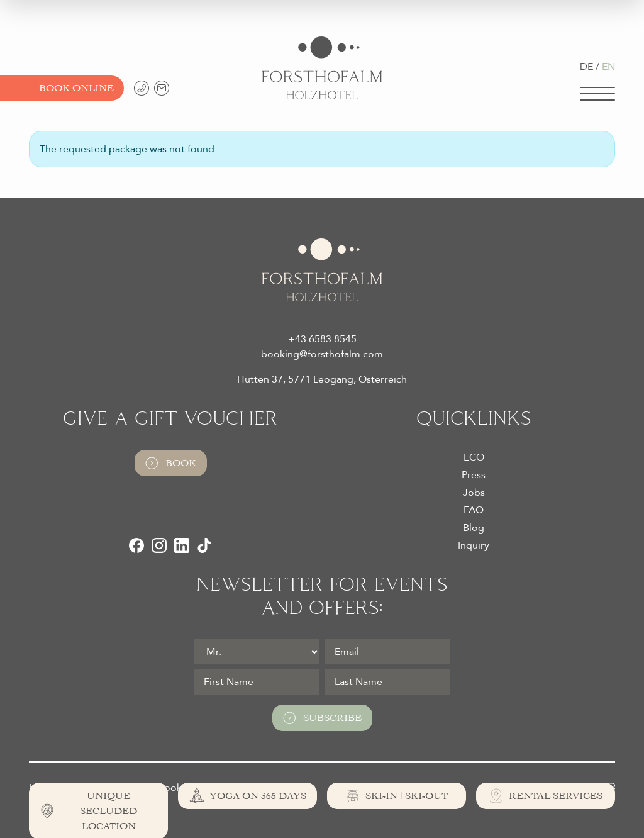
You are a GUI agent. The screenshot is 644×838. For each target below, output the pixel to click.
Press (474, 475)
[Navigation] (597, 94)
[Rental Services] (546, 796)
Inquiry (474, 545)
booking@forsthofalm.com (322, 354)
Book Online (76, 88)
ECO (474, 457)
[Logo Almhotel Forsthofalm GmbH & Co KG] (322, 68)
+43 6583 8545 (322, 339)
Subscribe (322, 718)
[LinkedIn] (182, 545)
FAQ (474, 510)
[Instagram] (159, 545)
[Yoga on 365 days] (247, 796)
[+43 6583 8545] (142, 88)
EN (608, 67)
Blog (474, 528)
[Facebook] (136, 545)
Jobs (474, 493)
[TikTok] (204, 545)
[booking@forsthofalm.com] (162, 88)
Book (171, 463)
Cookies (176, 788)
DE (586, 67)
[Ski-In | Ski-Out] (397, 796)
